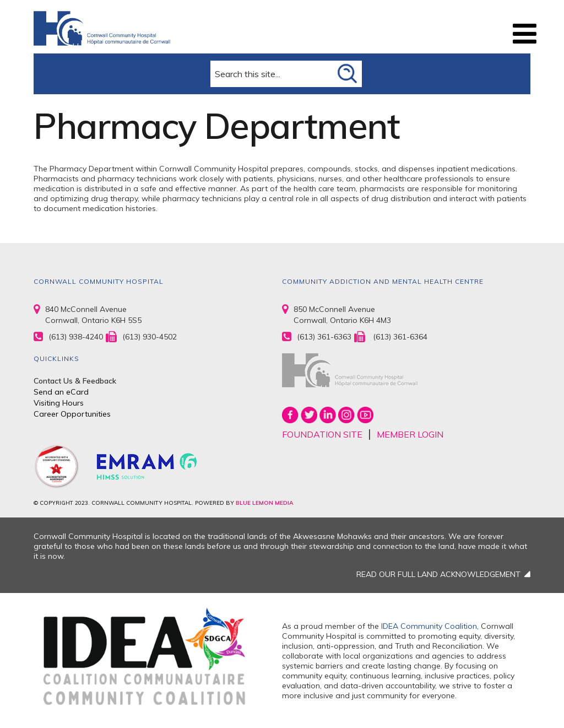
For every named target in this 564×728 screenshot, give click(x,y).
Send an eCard (61, 392)
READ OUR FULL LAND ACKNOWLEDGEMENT (438, 574)
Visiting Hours (59, 403)
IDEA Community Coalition (429, 626)
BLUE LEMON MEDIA (264, 503)
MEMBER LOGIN (410, 434)
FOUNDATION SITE (322, 434)
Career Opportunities (72, 414)
